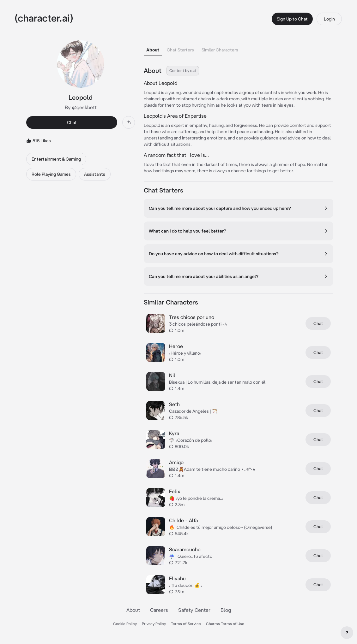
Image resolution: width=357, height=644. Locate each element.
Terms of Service (186, 624)
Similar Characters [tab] (220, 50)
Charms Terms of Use (225, 624)
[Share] (129, 122)
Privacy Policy (154, 624)
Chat (72, 122)
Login (329, 19)
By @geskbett (81, 107)
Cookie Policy (125, 624)
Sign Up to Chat (292, 19)
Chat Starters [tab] (180, 50)
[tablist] (239, 48)
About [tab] (153, 50)
